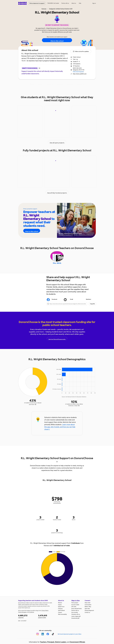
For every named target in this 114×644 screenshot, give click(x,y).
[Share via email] (71, 302)
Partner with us (65, 3)
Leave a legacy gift (76, 619)
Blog (90, 610)
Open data (87, 612)
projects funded (47, 619)
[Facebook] (48, 637)
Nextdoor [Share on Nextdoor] (86, 303)
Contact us (87, 616)
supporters (27, 619)
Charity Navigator (22, 615)
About (32, 84)
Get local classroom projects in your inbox (69, 637)
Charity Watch (45, 614)
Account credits (75, 608)
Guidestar (32, 615)
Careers (60, 616)
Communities (88, 608)
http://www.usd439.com (80, 74)
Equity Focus (61, 610)
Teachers (60, 84)
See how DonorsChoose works (57, 342)
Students (70, 84)
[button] (71, 307)
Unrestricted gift (75, 621)
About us (74, 3)
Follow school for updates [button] (81, 52)
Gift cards (74, 610)
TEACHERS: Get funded (53, 3)
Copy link (92, 307)
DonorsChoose (22, 3)
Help (80, 3)
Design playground (89, 614)
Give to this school (57, 40)
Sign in (94, 3)
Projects (50, 84)
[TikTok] (53, 637)
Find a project (75, 606)
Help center (88, 606)
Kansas (44, 9)
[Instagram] (37, 637)
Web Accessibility (62, 617)
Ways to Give (75, 604)
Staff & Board (61, 614)
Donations (81, 84)
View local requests (78, 72)
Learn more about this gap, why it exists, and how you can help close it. (60, 430)
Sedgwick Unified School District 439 (61, 9)
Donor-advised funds (77, 612)
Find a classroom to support (37, 3)
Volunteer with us (76, 617)
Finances (60, 612)
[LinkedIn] (43, 637)
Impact (40, 84)
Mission (60, 606)
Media (86, 610)
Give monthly (75, 616)
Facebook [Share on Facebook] (52, 303)
